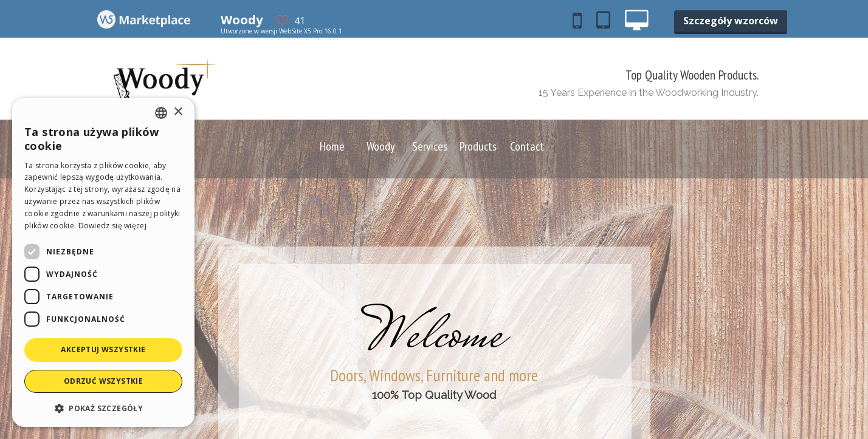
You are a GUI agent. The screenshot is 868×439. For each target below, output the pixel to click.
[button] (103, 408)
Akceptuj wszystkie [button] (103, 349)
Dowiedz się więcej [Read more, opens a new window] (112, 226)
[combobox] (161, 113)
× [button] (178, 112)
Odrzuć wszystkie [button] (103, 381)
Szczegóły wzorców (731, 21)
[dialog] (103, 262)
